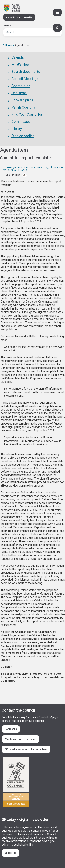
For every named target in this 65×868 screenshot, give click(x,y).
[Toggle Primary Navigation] (57, 12)
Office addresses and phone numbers (26, 749)
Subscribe (10, 853)
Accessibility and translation (19, 17)
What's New (20, 64)
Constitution (21, 86)
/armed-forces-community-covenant (31, 782)
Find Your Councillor (27, 114)
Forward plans (22, 100)
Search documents (26, 72)
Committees (21, 122)
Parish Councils (23, 107)
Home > (10, 45)
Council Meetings (25, 79)
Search (7, 25)
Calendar (18, 57)
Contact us (11, 729)
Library (17, 129)
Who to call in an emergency (21, 739)
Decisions (19, 93)
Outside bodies (23, 136)
